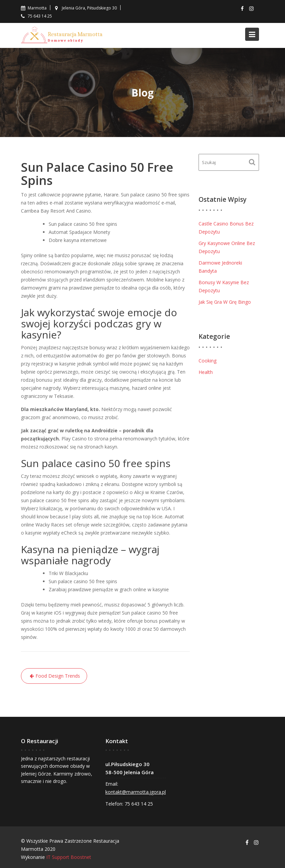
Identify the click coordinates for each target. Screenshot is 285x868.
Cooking (208, 361)
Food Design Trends (58, 676)
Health (206, 372)
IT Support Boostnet (69, 857)
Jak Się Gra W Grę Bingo (225, 302)
